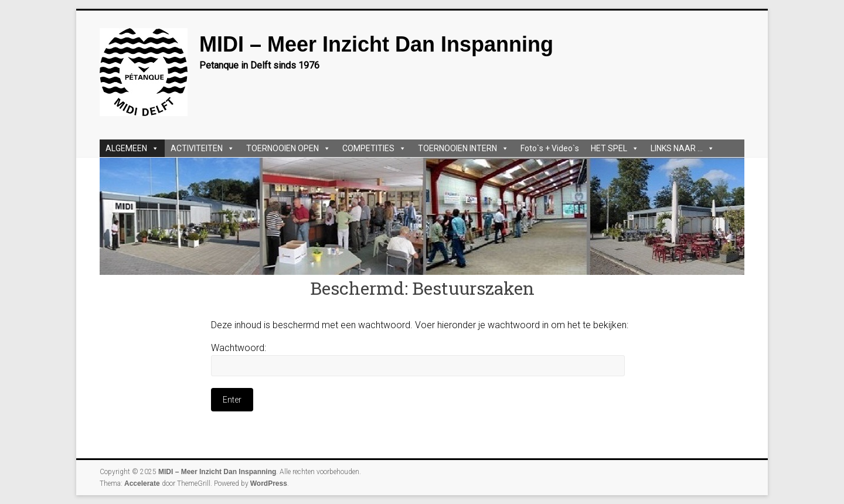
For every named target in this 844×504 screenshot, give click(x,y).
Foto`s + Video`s (550, 148)
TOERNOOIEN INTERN (463, 148)
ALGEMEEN (132, 148)
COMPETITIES (374, 148)
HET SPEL (615, 148)
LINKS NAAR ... (683, 148)
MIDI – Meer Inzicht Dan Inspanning (376, 44)
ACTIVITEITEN (203, 148)
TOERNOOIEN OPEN (288, 148)
